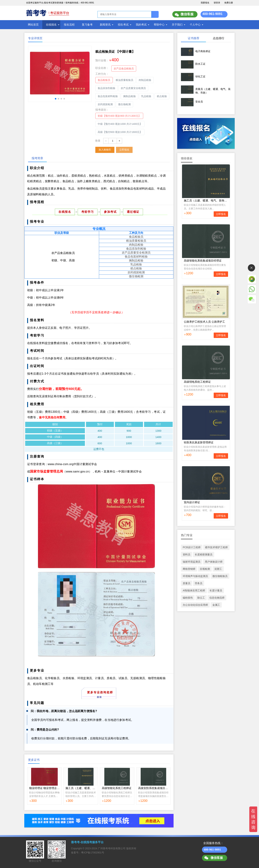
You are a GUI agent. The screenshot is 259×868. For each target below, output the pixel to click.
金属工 (216, 605)
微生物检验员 (220, 576)
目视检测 (205, 569)
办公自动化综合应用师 (195, 605)
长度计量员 (216, 590)
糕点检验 (162, 96)
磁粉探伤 (188, 598)
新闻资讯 (105, 25)
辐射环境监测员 (192, 562)
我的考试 (141, 25)
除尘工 (201, 598)
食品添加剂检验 (106, 88)
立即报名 (124, 150)
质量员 (187, 583)
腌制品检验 (129, 96)
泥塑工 (218, 569)
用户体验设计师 (214, 562)
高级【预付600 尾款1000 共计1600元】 (120, 132)
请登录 (217, 3)
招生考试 (123, 25)
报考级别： (102, 110)
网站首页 (33, 25)
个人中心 (195, 25)
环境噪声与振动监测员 (195, 576)
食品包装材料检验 (108, 96)
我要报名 (205, 3)
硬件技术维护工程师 (216, 547)
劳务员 (199, 583)
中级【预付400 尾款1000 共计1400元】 (120, 124)
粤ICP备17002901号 (93, 853)
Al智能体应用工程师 (194, 590)
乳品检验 (146, 96)
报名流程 (69, 25)
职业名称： (102, 68)
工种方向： (102, 74)
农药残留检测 (105, 104)
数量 (98, 141)
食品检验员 (104, 80)
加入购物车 (105, 150)
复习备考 (87, 25)
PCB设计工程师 (192, 547)
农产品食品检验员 (124, 69)
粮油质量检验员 (124, 80)
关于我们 (177, 25)
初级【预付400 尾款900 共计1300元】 (119, 116)
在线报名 (51, 25)
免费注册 (229, 3)
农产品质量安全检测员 (133, 88)
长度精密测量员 (204, 555)
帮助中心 (159, 25)
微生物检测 (124, 104)
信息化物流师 (217, 598)
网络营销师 (189, 569)
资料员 (187, 555)
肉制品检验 (145, 80)
